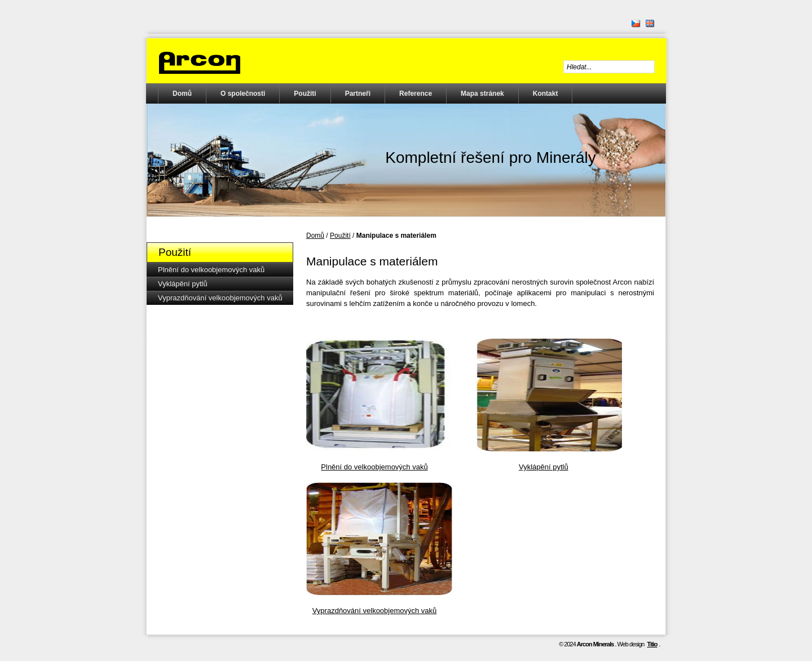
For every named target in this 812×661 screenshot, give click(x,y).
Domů (182, 94)
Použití (305, 94)
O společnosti (243, 94)
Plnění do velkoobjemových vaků (211, 270)
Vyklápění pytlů (183, 284)
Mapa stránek (482, 94)
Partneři (358, 94)
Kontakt (546, 94)
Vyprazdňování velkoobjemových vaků (220, 298)
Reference (416, 94)
